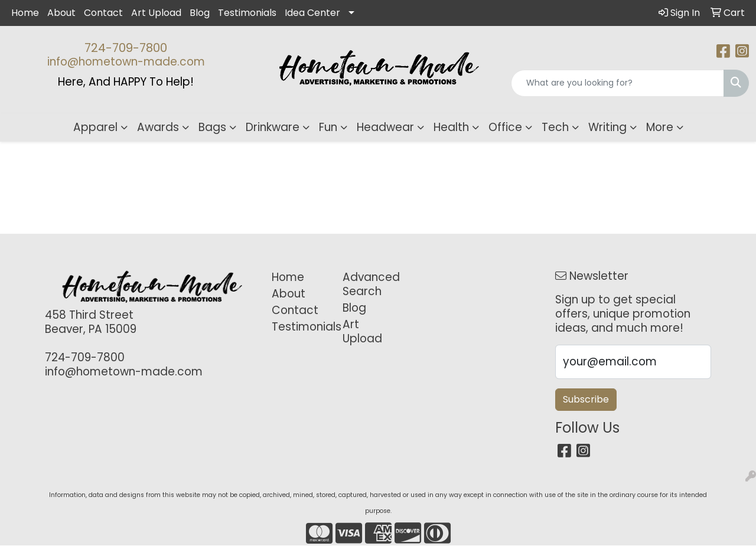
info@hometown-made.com (126, 62)
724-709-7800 (126, 48)
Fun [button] (328, 127)
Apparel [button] (95, 127)
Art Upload (156, 13)
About (61, 13)
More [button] (660, 127)
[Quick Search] (617, 83)
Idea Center (312, 13)
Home (25, 13)
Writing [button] (607, 127)
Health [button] (451, 127)
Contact (103, 13)
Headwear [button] (385, 127)
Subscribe (586, 399)
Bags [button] (212, 127)
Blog (200, 13)
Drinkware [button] (273, 127)
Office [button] (505, 127)
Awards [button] (158, 127)
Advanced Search (371, 284)
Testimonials (247, 13)
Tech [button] (555, 127)
